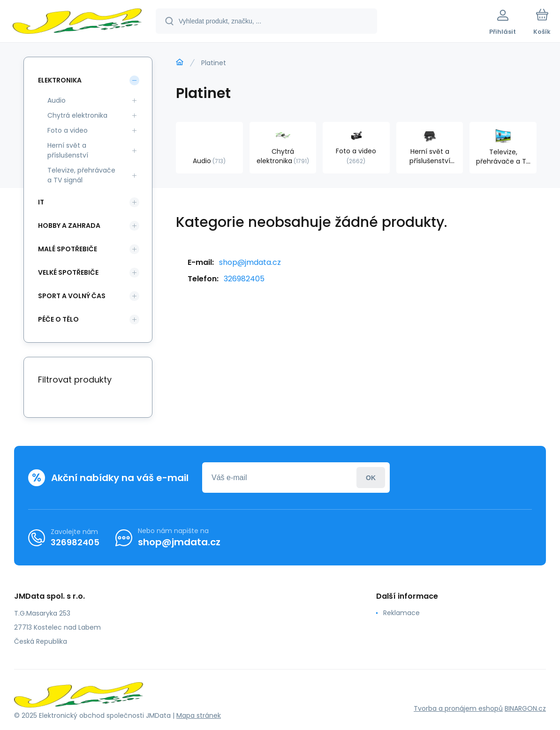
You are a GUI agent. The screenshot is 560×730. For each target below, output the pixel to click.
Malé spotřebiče (68, 249)
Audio (57, 100)
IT (41, 202)
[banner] (77, 23)
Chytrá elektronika (77, 115)
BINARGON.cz (525, 708)
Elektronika (60, 80)
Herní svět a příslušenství (68, 150)
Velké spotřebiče (68, 272)
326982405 (244, 279)
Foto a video (68, 130)
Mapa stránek (199, 715)
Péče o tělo (58, 319)
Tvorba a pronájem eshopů (458, 708)
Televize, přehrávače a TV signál (81, 175)
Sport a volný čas (72, 296)
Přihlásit (371, 478)
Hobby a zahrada (69, 226)
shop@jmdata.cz (250, 262)
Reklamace (401, 613)
